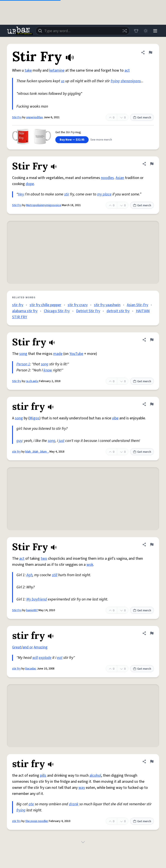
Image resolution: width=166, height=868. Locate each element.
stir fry (16, 452)
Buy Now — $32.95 (72, 140)
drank (74, 804)
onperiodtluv (35, 117)
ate (31, 804)
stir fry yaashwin (107, 305)
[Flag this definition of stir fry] (152, 404)
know (48, 370)
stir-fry (18, 305)
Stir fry (17, 381)
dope (30, 184)
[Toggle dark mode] (146, 31)
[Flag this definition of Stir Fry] (150, 53)
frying (115, 81)
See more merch (101, 140)
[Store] (136, 31)
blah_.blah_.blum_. (37, 452)
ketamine (57, 70)
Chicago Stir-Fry (57, 311)
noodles (107, 178)
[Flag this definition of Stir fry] (152, 340)
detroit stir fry (118, 311)
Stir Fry (17, 117)
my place (104, 194)
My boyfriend (37, 599)
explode (45, 658)
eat (60, 658)
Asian (120, 178)
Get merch (142, 118)
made (58, 354)
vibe (115, 418)
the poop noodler (37, 821)
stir (67, 194)
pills (43, 775)
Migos (34, 418)
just (62, 441)
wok (90, 565)
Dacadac (31, 669)
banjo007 (32, 610)
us (63, 81)
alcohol (95, 775)
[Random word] (124, 31)
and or (28, 647)
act (127, 70)
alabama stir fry (25, 311)
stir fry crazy (78, 305)
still (55, 575)
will (35, 658)
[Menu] (155, 31)
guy (19, 441)
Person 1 (23, 364)
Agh (29, 575)
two (44, 559)
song (23, 354)
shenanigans (131, 81)
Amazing (41, 647)
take (28, 70)
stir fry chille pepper (45, 305)
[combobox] (83, 31)
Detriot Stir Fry (88, 311)
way (82, 788)
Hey (21, 194)
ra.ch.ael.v (32, 381)
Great (17, 647)
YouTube (76, 354)
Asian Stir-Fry (137, 305)
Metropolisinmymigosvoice (44, 205)
